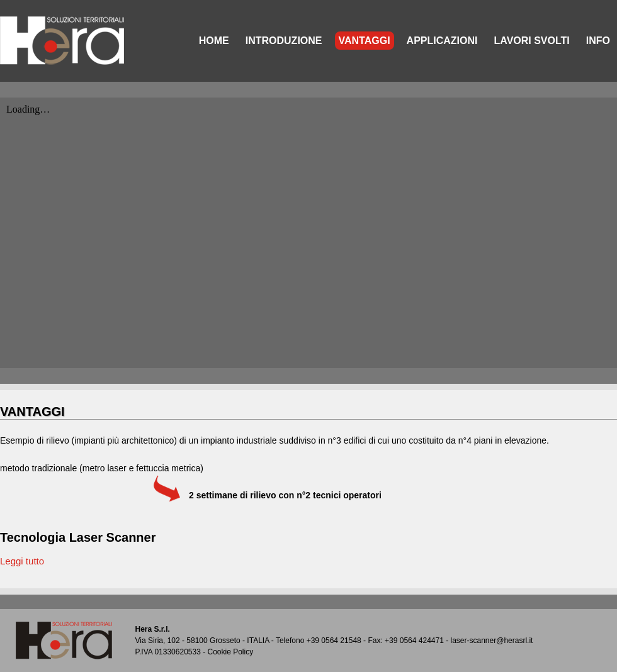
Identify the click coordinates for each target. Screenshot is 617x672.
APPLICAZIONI (442, 41)
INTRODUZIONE (284, 41)
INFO (598, 41)
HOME (214, 41)
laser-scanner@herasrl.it (492, 641)
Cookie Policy (231, 652)
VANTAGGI (365, 41)
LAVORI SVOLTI (531, 41)
